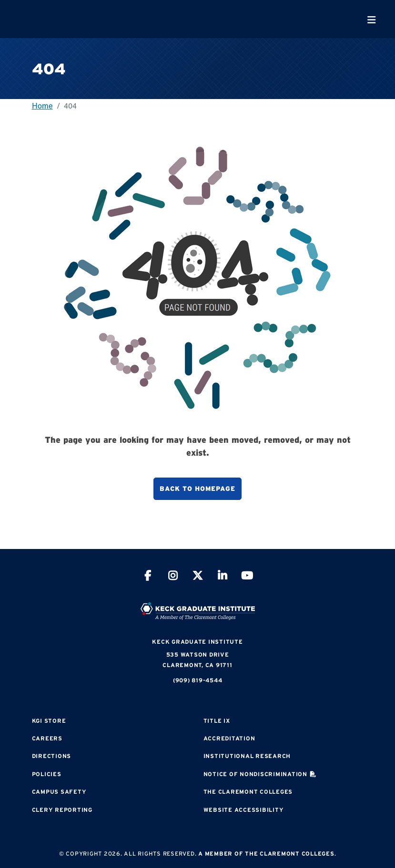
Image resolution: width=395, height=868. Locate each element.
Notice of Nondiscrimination (255, 774)
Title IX (217, 721)
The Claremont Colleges (248, 792)
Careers (47, 738)
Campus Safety (59, 792)
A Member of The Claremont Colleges (266, 853)
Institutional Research (247, 756)
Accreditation (229, 738)
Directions (52, 756)
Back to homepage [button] (197, 489)
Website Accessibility (244, 810)
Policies (47, 774)
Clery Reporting (62, 810)
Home (42, 105)
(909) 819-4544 (198, 680)
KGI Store (49, 721)
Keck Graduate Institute (197, 642)
